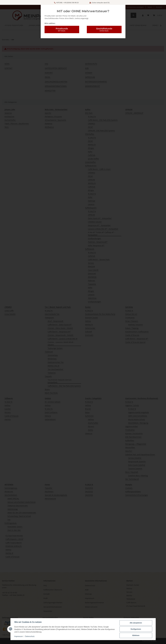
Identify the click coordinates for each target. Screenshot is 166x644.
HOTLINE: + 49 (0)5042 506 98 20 (66, 3)
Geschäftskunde (104, 27)
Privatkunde (62, 27)
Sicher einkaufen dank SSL (100, 3)
